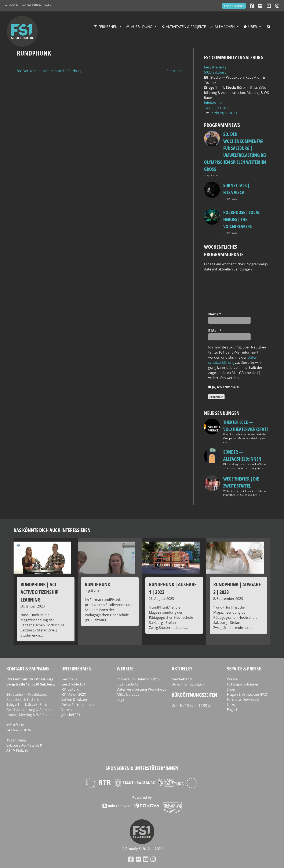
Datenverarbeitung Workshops (141, 689)
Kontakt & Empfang (28, 668)
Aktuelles (182, 668)
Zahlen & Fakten (74, 699)
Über (253, 27)
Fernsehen (108, 27)
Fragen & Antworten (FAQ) (248, 694)
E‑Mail (215, 331)
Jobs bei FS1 (71, 715)
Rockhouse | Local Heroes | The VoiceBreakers (242, 219)
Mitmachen (225, 27)
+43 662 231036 (31, 5)
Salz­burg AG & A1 (224, 113)
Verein (67, 710)
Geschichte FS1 (73, 684)
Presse (232, 679)
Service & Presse (244, 668)
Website (125, 668)
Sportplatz (175, 71)
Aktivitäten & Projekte (186, 27)
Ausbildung (142, 27)
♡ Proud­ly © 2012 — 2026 (142, 849)
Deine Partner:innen (78, 705)
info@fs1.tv (12, 5)
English (48, 5)
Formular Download (243, 699)
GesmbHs (69, 679)
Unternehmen (77, 668)
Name (215, 314)
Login (121, 699)
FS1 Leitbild (70, 689)
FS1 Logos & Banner (243, 684)
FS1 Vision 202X (74, 694)
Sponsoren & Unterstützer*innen (142, 768)
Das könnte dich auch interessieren (52, 530)
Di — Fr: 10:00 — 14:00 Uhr (193, 705)
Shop (231, 689)
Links (231, 705)
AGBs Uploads (128, 694)
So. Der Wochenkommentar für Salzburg (49, 71)
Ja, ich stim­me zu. (225, 387)
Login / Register (234, 6)
